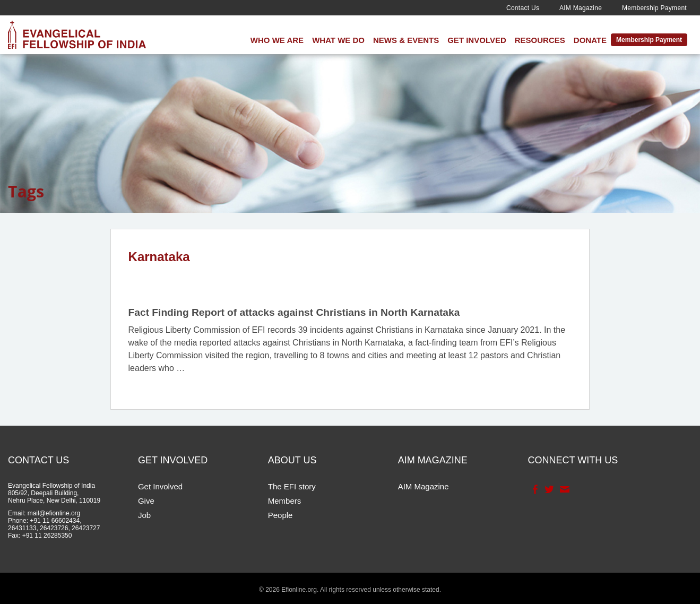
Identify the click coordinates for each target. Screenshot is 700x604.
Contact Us (523, 8)
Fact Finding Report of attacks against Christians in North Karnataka (294, 312)
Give (146, 501)
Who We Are (277, 40)
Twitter (548, 489)
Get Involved (477, 40)
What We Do (338, 40)
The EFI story (292, 486)
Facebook (534, 489)
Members (285, 501)
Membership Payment (654, 8)
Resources (540, 40)
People (280, 515)
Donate (590, 40)
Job (144, 515)
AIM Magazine (581, 8)
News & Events (406, 40)
